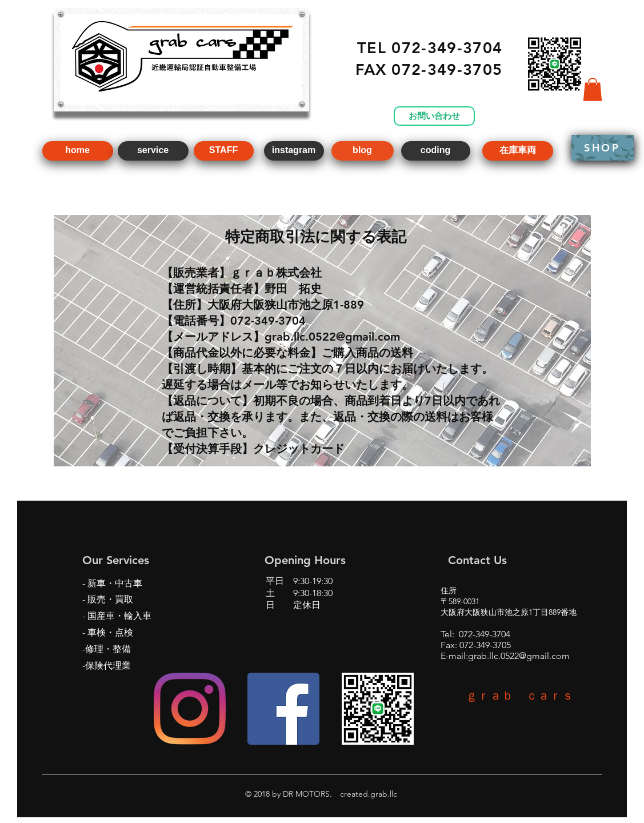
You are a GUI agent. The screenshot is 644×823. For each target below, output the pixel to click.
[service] (153, 151)
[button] (593, 89)
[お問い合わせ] (434, 116)
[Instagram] (190, 709)
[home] (78, 151)
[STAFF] (224, 151)
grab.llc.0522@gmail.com (519, 656)
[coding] (436, 151)
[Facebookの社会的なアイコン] (283, 709)
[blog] (363, 151)
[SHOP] (603, 148)
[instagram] (294, 151)
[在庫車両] (518, 151)
